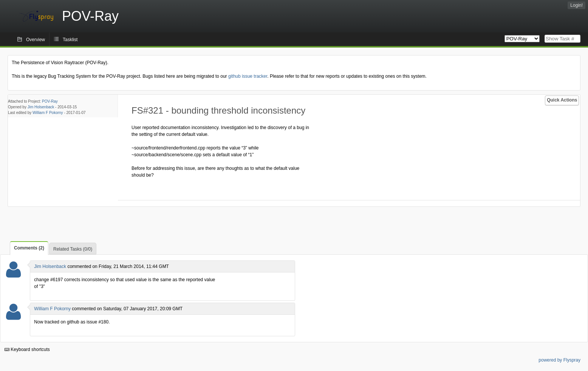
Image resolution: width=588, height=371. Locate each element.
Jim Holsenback (41, 107)
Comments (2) (29, 248)
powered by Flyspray (559, 360)
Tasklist (70, 40)
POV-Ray (50, 101)
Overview (36, 40)
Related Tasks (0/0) (73, 249)
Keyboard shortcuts (27, 349)
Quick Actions (562, 100)
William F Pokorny (48, 113)
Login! (576, 5)
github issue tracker (248, 76)
